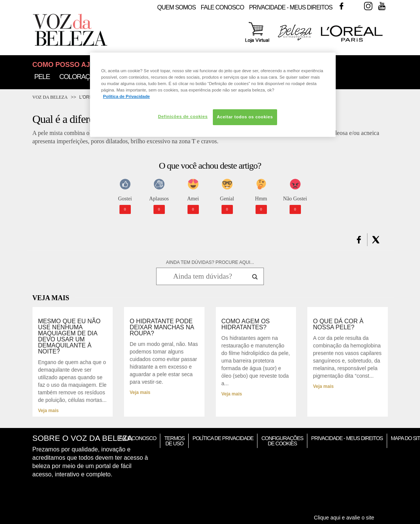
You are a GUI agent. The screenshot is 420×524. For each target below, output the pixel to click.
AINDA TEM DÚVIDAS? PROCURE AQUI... (210, 262)
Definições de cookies (183, 116)
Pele (42, 77)
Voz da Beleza (50, 97)
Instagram (368, 6)
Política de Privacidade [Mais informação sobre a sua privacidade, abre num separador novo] (127, 96)
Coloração (79, 77)
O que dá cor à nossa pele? (338, 324)
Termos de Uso (174, 441)
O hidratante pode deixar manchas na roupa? (162, 327)
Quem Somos (177, 7)
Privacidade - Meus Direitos (291, 7)
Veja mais (49, 411)
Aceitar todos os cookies (245, 117)
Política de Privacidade (223, 438)
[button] (359, 240)
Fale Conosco (222, 7)
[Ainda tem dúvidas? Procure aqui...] (202, 276)
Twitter (355, 6)
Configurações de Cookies (282, 441)
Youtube (382, 6)
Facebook (341, 6)
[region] (213, 95)
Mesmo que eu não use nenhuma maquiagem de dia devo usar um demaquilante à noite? (69, 336)
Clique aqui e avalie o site (344, 518)
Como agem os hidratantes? (246, 324)
